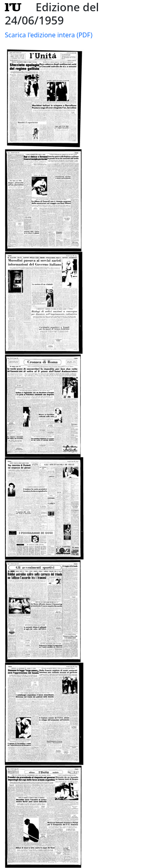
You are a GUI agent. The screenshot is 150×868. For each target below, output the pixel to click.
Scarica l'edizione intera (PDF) (49, 35)
